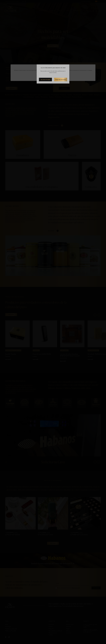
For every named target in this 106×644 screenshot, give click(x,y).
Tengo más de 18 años (61, 80)
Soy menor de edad (45, 80)
